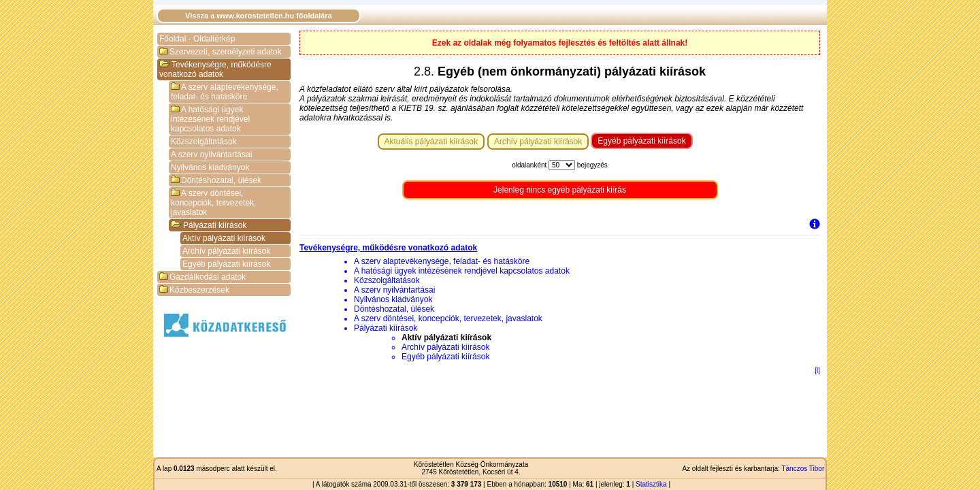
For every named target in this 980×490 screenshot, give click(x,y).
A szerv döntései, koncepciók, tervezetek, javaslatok (213, 203)
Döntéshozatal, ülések (216, 180)
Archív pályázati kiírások (226, 251)
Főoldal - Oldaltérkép (197, 39)
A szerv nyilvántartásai (211, 154)
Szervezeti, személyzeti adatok (220, 52)
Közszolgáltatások (204, 142)
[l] (817, 371)
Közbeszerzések (194, 290)
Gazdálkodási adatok (202, 277)
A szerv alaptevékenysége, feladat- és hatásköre (225, 92)
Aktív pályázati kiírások (224, 238)
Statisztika (651, 484)
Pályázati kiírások (209, 225)
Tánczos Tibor (803, 469)
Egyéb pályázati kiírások (226, 264)
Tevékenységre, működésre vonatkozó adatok (215, 69)
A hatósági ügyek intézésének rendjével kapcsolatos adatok (210, 119)
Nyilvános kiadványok (210, 167)
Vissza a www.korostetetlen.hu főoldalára (259, 16)
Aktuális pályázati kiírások (431, 142)
